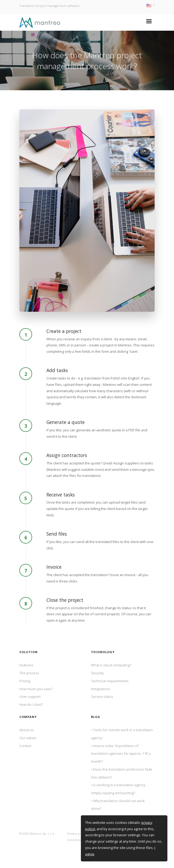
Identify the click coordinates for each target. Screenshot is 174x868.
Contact (25, 746)
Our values (28, 738)
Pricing (25, 681)
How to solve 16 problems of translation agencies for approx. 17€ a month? (121, 754)
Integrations (101, 689)
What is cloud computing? (111, 665)
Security (97, 673)
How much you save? (36, 689)
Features (26, 665)
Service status (102, 697)
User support (30, 697)
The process (29, 673)
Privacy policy (77, 833)
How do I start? (31, 704)
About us (27, 730)
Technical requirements (110, 681)
